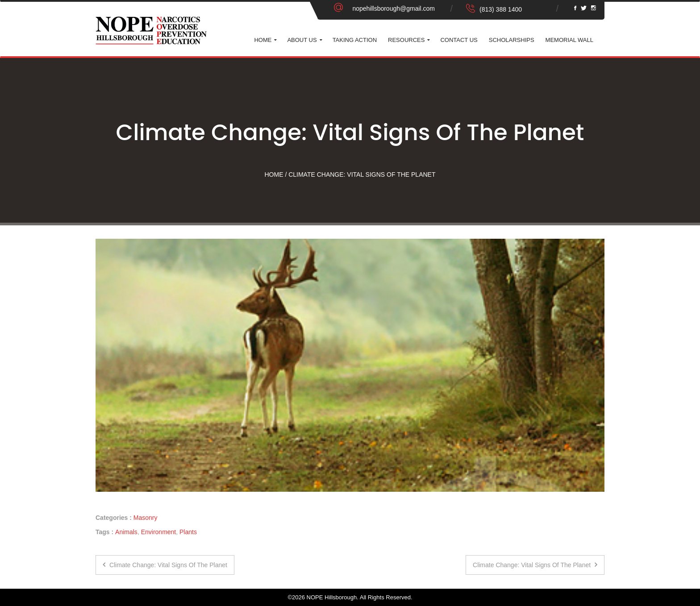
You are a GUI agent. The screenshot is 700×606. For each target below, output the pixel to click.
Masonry (146, 518)
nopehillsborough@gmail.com (394, 8)
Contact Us (459, 40)
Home (263, 40)
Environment (159, 532)
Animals (126, 532)
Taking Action (355, 40)
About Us (302, 40)
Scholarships (512, 40)
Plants (188, 532)
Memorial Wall (569, 40)
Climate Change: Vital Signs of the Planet (165, 565)
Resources (406, 40)
